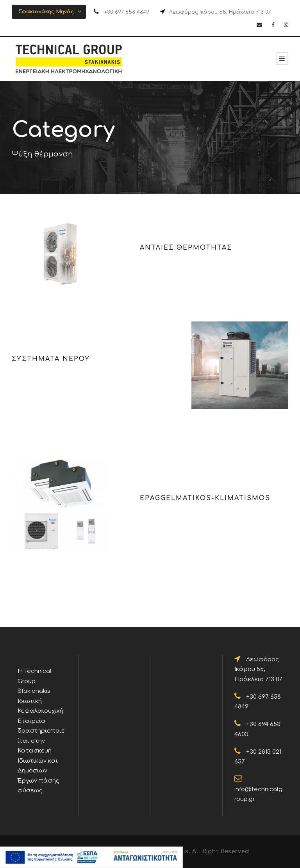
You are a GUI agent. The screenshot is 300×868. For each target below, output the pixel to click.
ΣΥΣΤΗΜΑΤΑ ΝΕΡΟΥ (51, 359)
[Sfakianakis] (282, 59)
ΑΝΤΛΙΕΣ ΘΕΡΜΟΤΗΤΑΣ (186, 248)
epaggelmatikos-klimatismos (205, 498)
